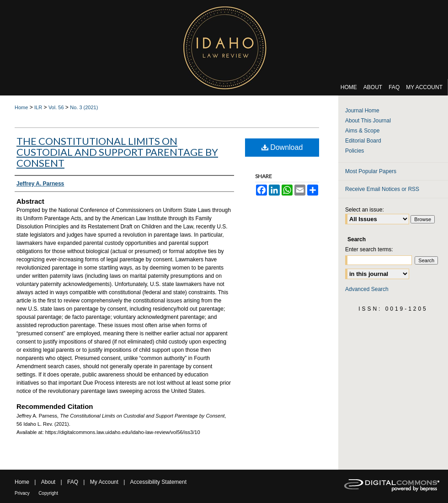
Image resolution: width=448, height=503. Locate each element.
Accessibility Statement (158, 482)
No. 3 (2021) (84, 107)
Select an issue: (365, 210)
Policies (355, 151)
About (48, 482)
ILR (38, 107)
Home (21, 107)
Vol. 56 (56, 107)
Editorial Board (363, 141)
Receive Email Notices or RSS (382, 189)
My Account (104, 482)
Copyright (48, 493)
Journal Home (362, 111)
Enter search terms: (369, 249)
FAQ (73, 482)
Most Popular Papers (371, 171)
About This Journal (368, 121)
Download (282, 147)
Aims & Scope (362, 131)
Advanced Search (367, 289)
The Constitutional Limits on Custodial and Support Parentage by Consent (117, 152)
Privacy (22, 493)
